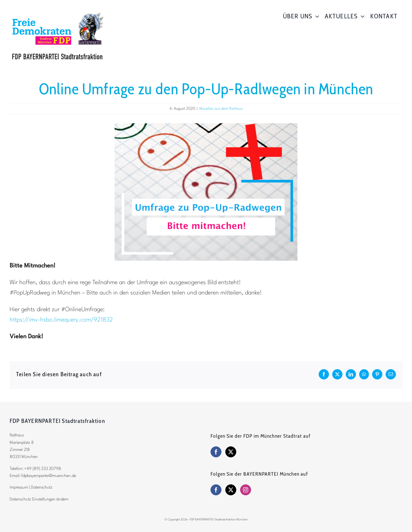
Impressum (19, 487)
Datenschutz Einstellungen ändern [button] (39, 499)
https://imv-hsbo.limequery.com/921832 (61, 320)
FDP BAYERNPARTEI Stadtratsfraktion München (219, 520)
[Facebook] (216, 452)
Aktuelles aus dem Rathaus (221, 109)
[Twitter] (231, 452)
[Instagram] (246, 490)
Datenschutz (42, 487)
